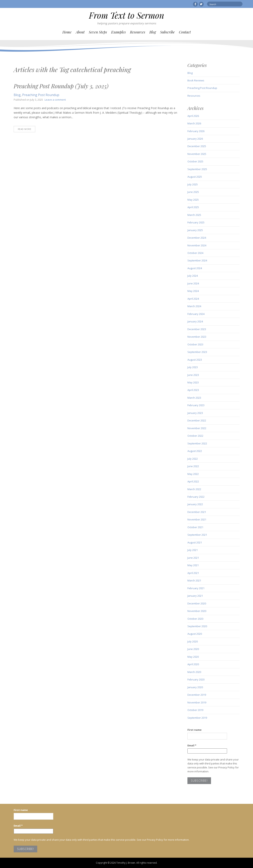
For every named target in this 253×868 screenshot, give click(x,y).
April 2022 (193, 481)
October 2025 (195, 161)
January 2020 (195, 687)
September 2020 (197, 626)
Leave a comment (55, 100)
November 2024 (197, 245)
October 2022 (195, 436)
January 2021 (195, 596)
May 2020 (193, 657)
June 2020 (193, 649)
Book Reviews (196, 80)
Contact (185, 32)
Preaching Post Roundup (41, 95)
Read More (25, 129)
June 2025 (193, 192)
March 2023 (194, 398)
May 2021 (193, 565)
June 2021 (193, 558)
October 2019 (195, 710)
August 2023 (195, 360)
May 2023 (193, 382)
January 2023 (195, 413)
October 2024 (195, 253)
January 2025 (195, 230)
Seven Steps (98, 32)
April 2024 (193, 299)
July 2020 (193, 641)
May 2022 (193, 474)
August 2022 (195, 451)
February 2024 (196, 314)
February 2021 (196, 588)
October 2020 (195, 619)
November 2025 (197, 154)
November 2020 (197, 611)
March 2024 (194, 306)
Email (192, 745)
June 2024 (193, 283)
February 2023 (196, 405)
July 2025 (193, 184)
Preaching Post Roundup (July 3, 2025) (61, 86)
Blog (153, 32)
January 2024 (195, 321)
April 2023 (193, 390)
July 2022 (193, 459)
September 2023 (197, 352)
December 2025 (197, 146)
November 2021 (197, 519)
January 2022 (195, 504)
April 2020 (193, 664)
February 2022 (196, 497)
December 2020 (197, 603)
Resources (138, 32)
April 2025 (193, 207)
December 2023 (197, 329)
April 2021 (193, 573)
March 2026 (194, 123)
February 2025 (196, 222)
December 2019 (197, 695)
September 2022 (197, 443)
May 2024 (193, 291)
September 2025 (197, 169)
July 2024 (193, 276)
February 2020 (196, 679)
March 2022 (194, 489)
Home (67, 32)
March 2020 (194, 672)
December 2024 (197, 238)
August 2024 (195, 268)
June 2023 (193, 375)
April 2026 (193, 116)
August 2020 (195, 634)
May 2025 (193, 200)
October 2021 (195, 527)
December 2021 (197, 512)
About (80, 32)
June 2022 (193, 466)
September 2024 (197, 260)
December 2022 (197, 420)
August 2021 (195, 542)
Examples (118, 32)
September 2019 (197, 718)
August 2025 (195, 177)
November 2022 (197, 428)
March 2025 (194, 215)
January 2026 (195, 139)
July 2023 (193, 367)
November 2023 (197, 337)
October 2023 (195, 344)
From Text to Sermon (126, 15)
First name (194, 730)
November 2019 (197, 702)
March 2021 (194, 580)
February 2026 (196, 131)
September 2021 (197, 535)
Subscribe (167, 32)
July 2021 (193, 550)
